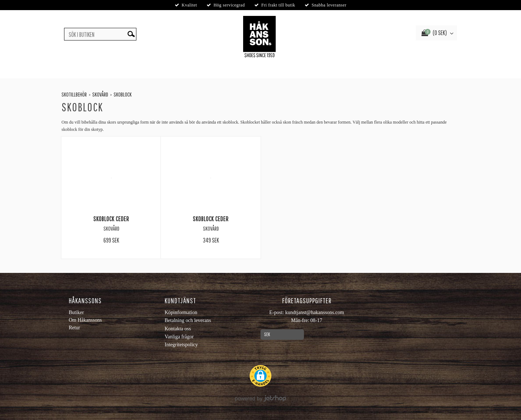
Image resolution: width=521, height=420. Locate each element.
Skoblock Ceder (111, 219)
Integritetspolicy (181, 345)
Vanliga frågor (179, 337)
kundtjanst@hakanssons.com (315, 312)
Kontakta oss (178, 329)
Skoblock (123, 94)
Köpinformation (181, 312)
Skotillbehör (74, 94)
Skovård (100, 94)
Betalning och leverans (188, 320)
